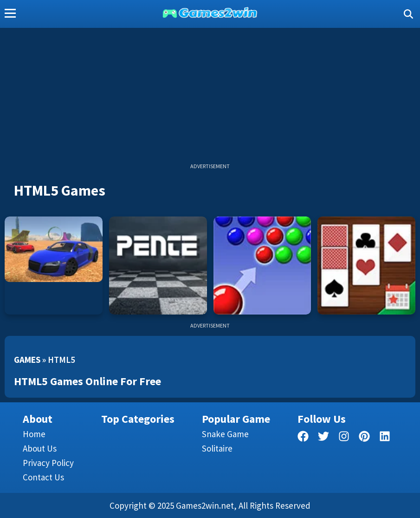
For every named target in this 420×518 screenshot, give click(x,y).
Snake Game (225, 434)
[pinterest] (364, 438)
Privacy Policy (48, 463)
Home (34, 434)
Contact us (43, 477)
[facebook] (303, 438)
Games (27, 360)
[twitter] (323, 438)
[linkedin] (385, 438)
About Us (40, 448)
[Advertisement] (210, 98)
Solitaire (217, 448)
